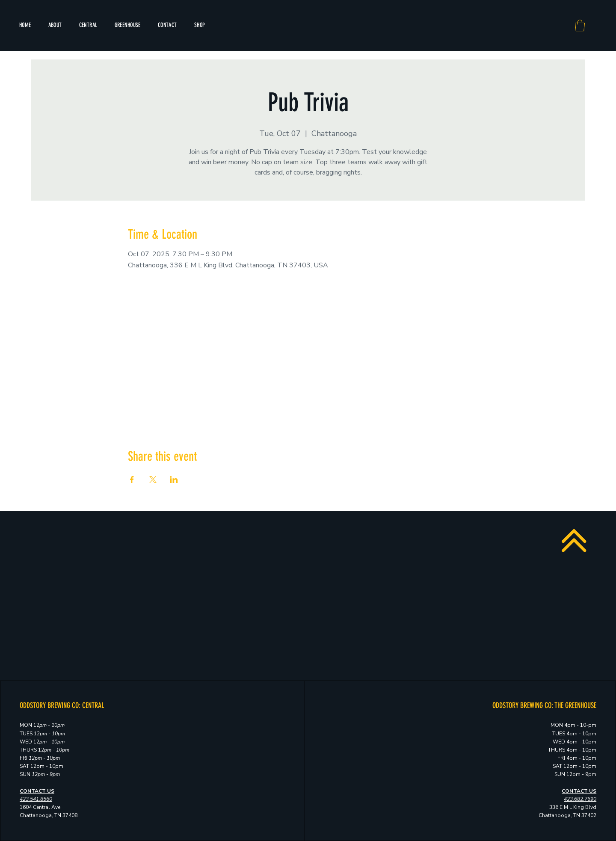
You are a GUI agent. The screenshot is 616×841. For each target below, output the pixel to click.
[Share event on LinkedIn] (174, 480)
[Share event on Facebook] (132, 480)
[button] (580, 25)
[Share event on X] (153, 480)
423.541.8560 (36, 799)
